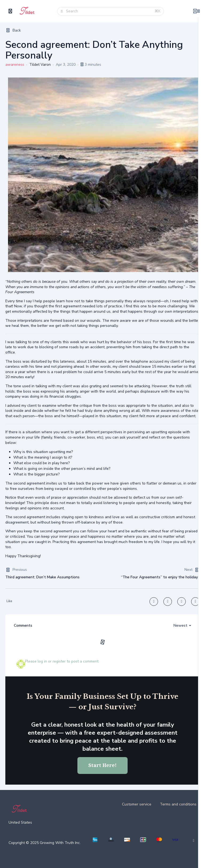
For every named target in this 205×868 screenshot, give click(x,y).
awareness (15, 65)
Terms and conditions (178, 804)
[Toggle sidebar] (10, 11)
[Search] (109, 11)
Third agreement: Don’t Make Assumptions (42, 577)
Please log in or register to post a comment (62, 661)
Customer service (137, 804)
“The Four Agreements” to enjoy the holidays (160, 577)
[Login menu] (196, 11)
